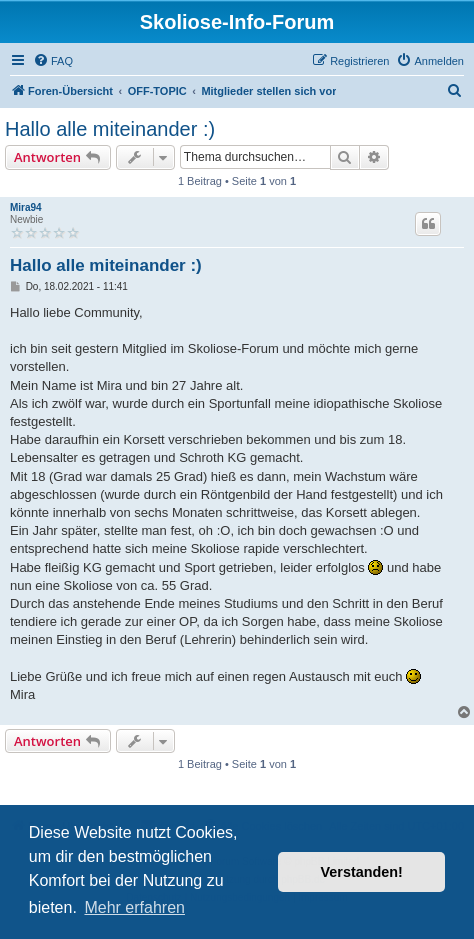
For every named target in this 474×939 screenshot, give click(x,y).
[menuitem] (53, 61)
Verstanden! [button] (362, 872)
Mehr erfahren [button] (134, 907)
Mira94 (26, 207)
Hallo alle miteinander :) (110, 129)
